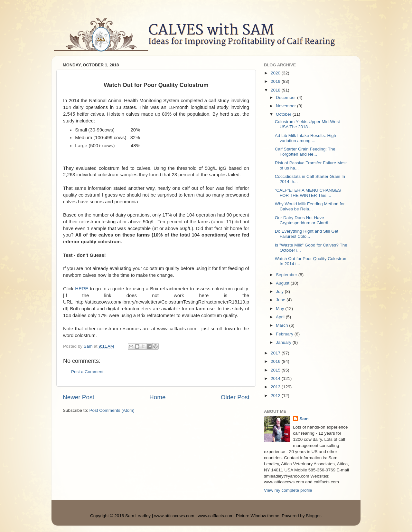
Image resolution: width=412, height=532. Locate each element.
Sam (304, 419)
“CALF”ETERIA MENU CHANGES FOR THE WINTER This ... (308, 193)
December (286, 97)
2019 (276, 81)
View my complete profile (288, 490)
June (281, 300)
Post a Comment (87, 372)
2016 (276, 361)
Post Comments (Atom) (112, 410)
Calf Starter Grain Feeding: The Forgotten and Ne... (305, 152)
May (281, 309)
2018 (276, 90)
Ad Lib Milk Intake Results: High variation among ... (306, 138)
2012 (276, 396)
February (285, 334)
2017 (276, 353)
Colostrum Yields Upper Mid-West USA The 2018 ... (307, 124)
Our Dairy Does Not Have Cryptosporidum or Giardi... (303, 220)
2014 (276, 378)
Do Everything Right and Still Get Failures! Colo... (307, 234)
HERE (82, 289)
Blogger (313, 516)
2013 (276, 387)
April (281, 317)
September (287, 275)
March (282, 325)
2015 (276, 370)
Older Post (235, 397)
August (283, 283)
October (284, 114)
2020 (276, 73)
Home (157, 397)
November (286, 106)
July (280, 291)
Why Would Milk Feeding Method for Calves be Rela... (310, 206)
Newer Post (79, 397)
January (284, 342)
